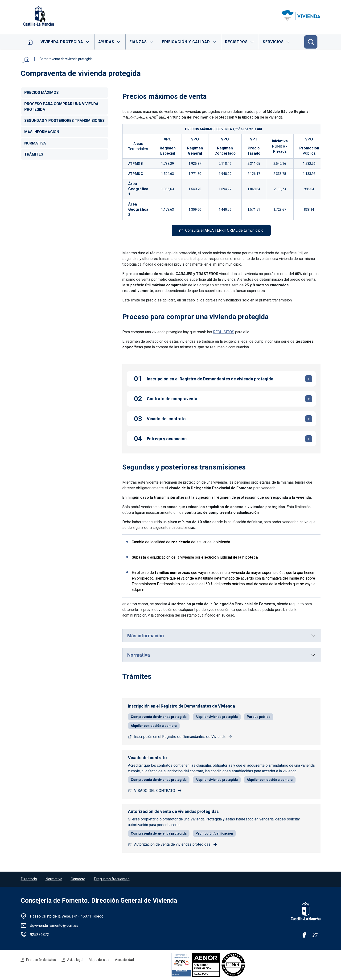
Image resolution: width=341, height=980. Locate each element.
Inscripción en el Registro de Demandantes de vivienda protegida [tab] (210, 379)
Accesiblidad (125, 960)
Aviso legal (75, 960)
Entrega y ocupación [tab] (167, 439)
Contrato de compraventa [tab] (172, 399)
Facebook (304, 935)
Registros (237, 42)
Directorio (29, 879)
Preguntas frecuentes (112, 879)
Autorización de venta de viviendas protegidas (172, 845)
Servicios (273, 42)
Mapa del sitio (99, 960)
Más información (146, 636)
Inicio (30, 42)
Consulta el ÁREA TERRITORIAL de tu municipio (224, 230)
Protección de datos (41, 960)
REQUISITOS (224, 332)
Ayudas (106, 42)
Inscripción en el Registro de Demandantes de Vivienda (180, 737)
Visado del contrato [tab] (166, 419)
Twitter (315, 935)
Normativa (139, 655)
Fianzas (138, 42)
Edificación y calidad (186, 42)
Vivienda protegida (62, 42)
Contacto (78, 879)
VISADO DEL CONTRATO (155, 791)
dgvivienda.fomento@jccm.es (54, 926)
